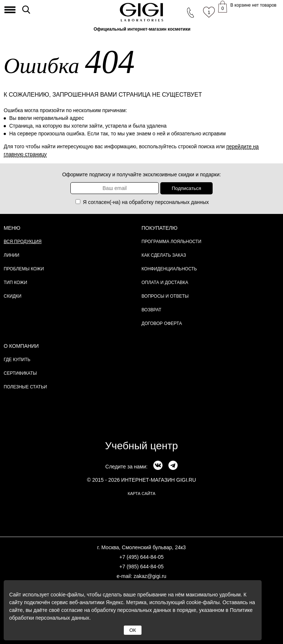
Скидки (13, 296)
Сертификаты (20, 373)
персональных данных (182, 202)
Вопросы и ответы (165, 296)
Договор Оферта (162, 323)
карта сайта (141, 494)
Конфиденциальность (169, 269)
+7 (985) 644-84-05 (141, 567)
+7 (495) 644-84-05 (141, 557)
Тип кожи (15, 283)
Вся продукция (23, 242)
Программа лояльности (171, 242)
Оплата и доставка (165, 283)
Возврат (151, 310)
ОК (133, 630)
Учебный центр (141, 446)
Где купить (17, 360)
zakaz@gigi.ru (150, 576)
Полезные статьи (25, 387)
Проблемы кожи (24, 269)
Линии (11, 255)
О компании (21, 346)
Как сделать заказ (164, 255)
